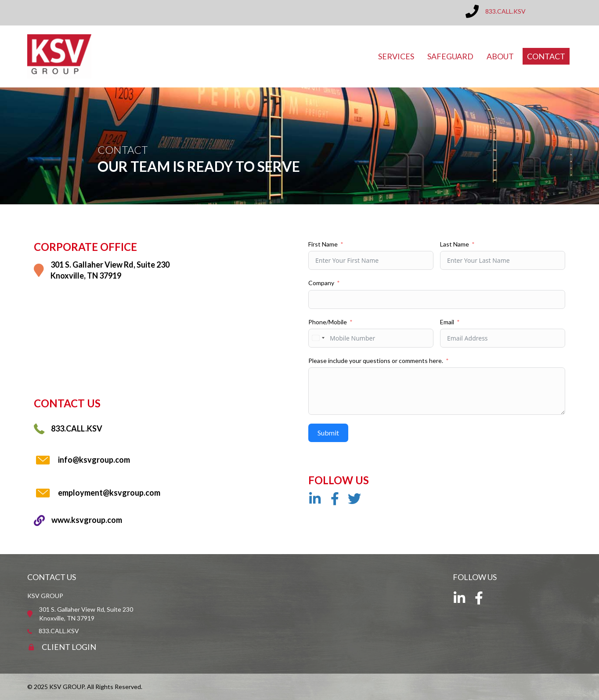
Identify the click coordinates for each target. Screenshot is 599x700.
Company (321, 283)
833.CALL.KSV (505, 11)
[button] (315, 499)
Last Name (455, 244)
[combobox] (318, 338)
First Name (323, 244)
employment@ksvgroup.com (109, 493)
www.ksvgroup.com (87, 520)
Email (447, 322)
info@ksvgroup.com (94, 460)
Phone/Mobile (328, 322)
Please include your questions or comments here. (376, 361)
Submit (328, 433)
